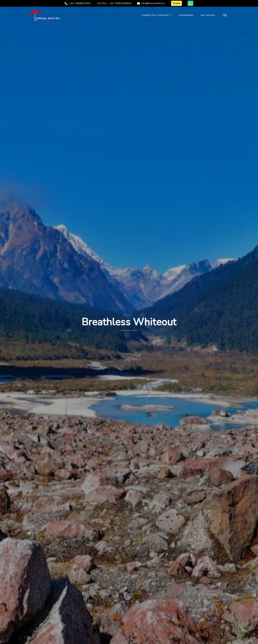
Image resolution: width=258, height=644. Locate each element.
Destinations (186, 16)
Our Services (208, 16)
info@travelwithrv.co (153, 3)
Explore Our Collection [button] (156, 16)
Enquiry (176, 3)
